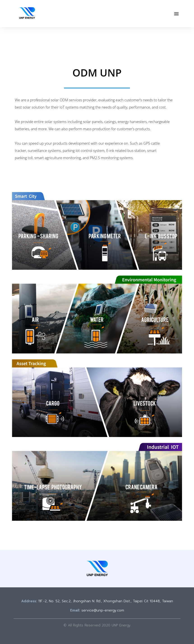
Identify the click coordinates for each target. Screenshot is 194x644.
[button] (177, 14)
